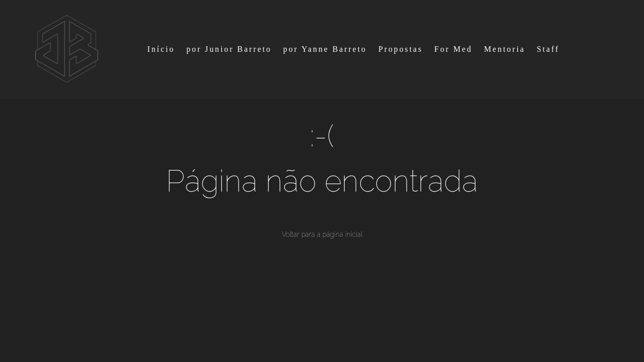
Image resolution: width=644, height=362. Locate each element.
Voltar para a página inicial (322, 234)
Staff (548, 49)
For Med (453, 49)
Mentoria (505, 49)
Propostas (400, 49)
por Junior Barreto (229, 49)
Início (161, 49)
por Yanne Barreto (325, 49)
